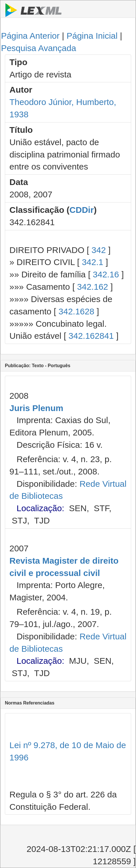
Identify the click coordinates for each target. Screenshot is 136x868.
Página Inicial (92, 36)
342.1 (92, 262)
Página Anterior (30, 36)
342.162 (93, 287)
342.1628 (76, 311)
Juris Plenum (36, 408)
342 (99, 250)
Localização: (40, 508)
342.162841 (91, 336)
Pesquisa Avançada (38, 48)
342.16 (106, 274)
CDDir (82, 210)
